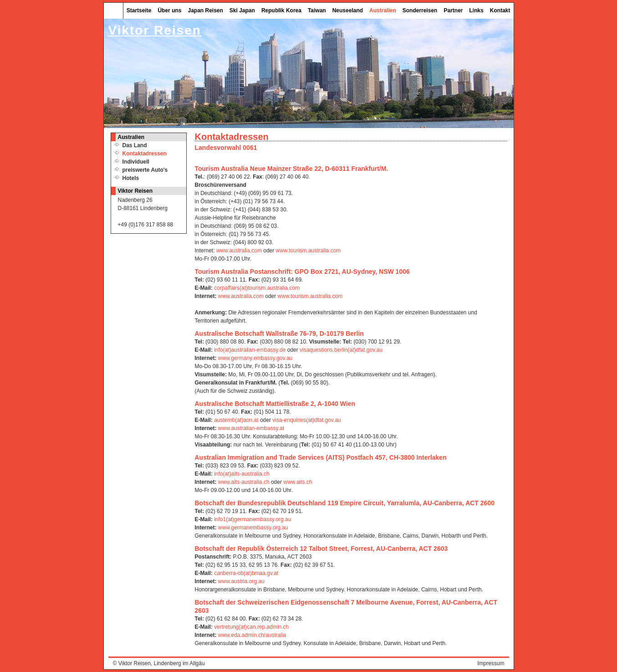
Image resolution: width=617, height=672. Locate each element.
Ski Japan (242, 10)
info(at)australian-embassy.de (250, 350)
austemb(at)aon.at (236, 420)
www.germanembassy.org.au (253, 528)
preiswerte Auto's (145, 170)
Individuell (136, 162)
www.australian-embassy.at (251, 428)
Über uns (169, 10)
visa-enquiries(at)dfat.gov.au (307, 420)
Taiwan (317, 10)
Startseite (139, 10)
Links (476, 10)
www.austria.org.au (241, 581)
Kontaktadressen (145, 154)
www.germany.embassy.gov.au (255, 358)
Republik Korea (281, 10)
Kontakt (500, 10)
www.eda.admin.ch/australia (252, 635)
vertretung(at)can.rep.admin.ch (251, 627)
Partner (453, 10)
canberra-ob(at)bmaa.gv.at (246, 573)
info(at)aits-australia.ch (242, 474)
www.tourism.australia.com (308, 251)
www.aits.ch (298, 482)
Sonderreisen (420, 10)
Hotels (131, 178)
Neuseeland (348, 10)
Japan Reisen (205, 10)
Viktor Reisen (135, 663)
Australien (383, 10)
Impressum (491, 663)
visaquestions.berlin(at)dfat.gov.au (341, 350)
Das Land (135, 145)
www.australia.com (239, 251)
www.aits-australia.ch (244, 482)
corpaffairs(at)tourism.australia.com (257, 288)
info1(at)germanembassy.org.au (252, 519)
